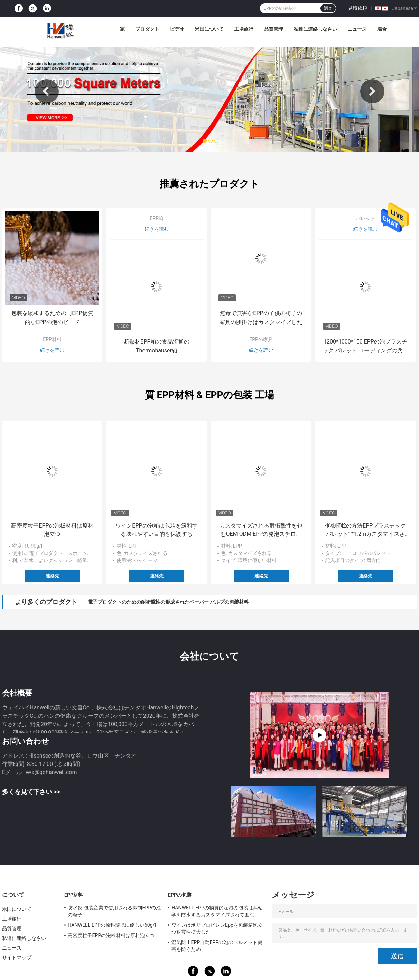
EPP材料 (52, 339)
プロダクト (147, 29)
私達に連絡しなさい (315, 29)
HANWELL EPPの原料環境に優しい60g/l (112, 925)
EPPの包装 (180, 895)
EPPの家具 (261, 339)
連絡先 (52, 576)
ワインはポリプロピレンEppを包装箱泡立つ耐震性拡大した (217, 928)
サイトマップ (17, 958)
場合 (382, 29)
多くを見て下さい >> (31, 792)
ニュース (357, 29)
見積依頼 (357, 8)
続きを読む (52, 350)
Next (372, 91)
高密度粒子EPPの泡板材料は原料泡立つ (52, 530)
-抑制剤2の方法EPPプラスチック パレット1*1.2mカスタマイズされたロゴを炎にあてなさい (366, 530)
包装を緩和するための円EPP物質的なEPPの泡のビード (52, 318)
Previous (47, 91)
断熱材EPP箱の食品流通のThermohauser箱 (156, 346)
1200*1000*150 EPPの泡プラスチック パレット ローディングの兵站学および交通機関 (365, 347)
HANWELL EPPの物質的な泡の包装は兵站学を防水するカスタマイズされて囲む (217, 911)
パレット (365, 218)
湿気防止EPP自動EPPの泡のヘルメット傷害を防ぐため (217, 946)
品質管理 (273, 29)
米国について (209, 29)
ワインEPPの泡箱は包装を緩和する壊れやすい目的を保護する (156, 530)
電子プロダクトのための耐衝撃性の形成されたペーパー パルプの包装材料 (168, 602)
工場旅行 (244, 29)
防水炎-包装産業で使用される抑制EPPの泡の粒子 (114, 911)
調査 (328, 8)
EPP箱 (157, 218)
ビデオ (177, 29)
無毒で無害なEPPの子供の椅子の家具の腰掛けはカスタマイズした (261, 318)
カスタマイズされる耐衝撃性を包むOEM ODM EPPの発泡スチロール (261, 530)
